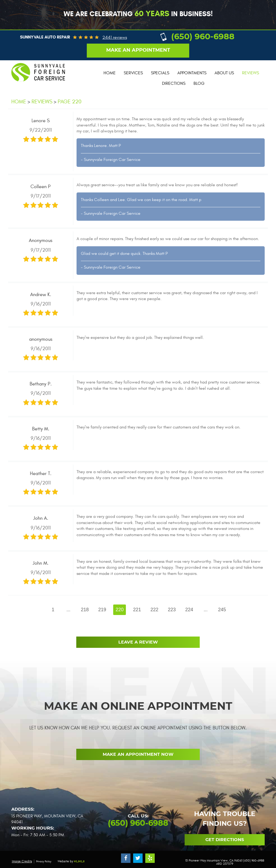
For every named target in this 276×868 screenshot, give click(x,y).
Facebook (126, 858)
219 (102, 610)
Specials (160, 73)
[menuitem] (110, 73)
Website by (71, 861)
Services (133, 73)
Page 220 (70, 102)
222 (154, 610)
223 (172, 610)
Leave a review (138, 642)
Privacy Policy (44, 862)
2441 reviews (115, 37)
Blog (199, 83)
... (68, 610)
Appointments (192, 73)
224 (189, 610)
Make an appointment (138, 50)
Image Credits (22, 861)
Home (110, 73)
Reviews (251, 73)
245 (222, 610)
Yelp (150, 858)
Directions (174, 83)
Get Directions (225, 840)
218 (85, 610)
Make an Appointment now (138, 754)
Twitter (138, 858)
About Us (224, 73)
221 (137, 610)
